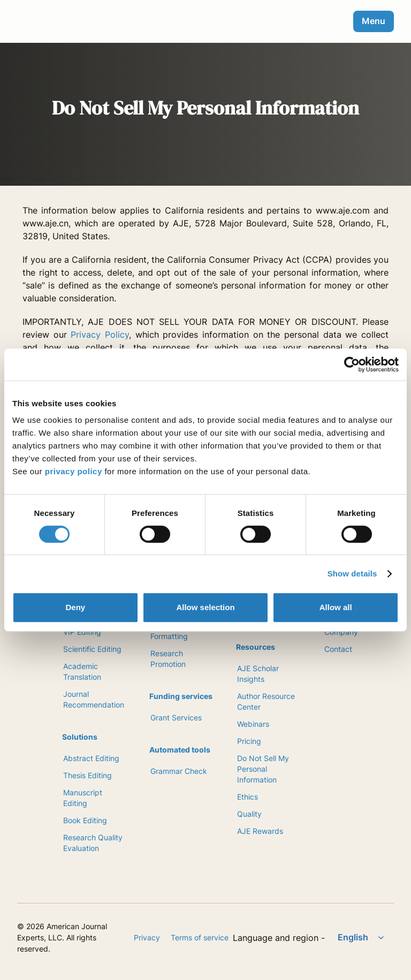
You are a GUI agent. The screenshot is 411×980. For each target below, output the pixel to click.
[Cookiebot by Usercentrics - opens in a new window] (352, 364)
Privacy (147, 937)
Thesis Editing (87, 775)
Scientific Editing (92, 649)
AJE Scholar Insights (258, 674)
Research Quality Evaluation (93, 843)
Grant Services (176, 717)
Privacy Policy (100, 335)
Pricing (249, 741)
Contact (338, 649)
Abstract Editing (91, 758)
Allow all (336, 607)
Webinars (253, 724)
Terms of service (200, 937)
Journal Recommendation (94, 699)
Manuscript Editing (83, 798)
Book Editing (85, 820)
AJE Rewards (260, 831)
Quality (249, 814)
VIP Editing (82, 632)
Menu (374, 21)
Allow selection (205, 607)
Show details (352, 573)
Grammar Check (179, 771)
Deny (75, 607)
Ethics (248, 797)
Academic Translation (82, 671)
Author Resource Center (266, 701)
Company (341, 632)
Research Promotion (168, 659)
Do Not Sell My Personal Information (263, 769)
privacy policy (74, 471)
